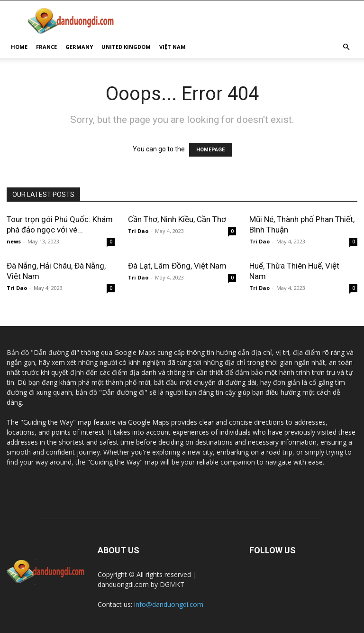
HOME (19, 47)
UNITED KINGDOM (126, 47)
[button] (346, 47)
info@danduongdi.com (169, 604)
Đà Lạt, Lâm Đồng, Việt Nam (177, 266)
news (14, 241)
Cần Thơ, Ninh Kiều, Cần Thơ (177, 219)
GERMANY (79, 47)
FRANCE (46, 47)
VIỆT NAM (173, 47)
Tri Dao (138, 231)
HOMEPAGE (210, 150)
